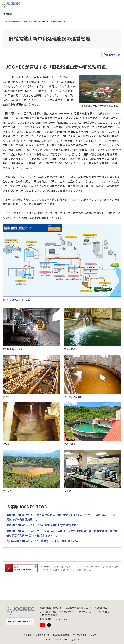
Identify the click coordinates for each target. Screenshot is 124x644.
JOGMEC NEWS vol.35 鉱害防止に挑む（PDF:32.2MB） (43, 541)
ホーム (5, 21)
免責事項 (28, 635)
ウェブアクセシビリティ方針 (86, 635)
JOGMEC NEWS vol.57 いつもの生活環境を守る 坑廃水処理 (44, 525)
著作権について (42, 635)
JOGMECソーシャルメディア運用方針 (62, 640)
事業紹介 (8, 14)
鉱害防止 (26, 21)
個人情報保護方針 (61, 635)
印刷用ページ (111, 55)
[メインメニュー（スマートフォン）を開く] (119, 5)
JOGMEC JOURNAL (21, 622)
